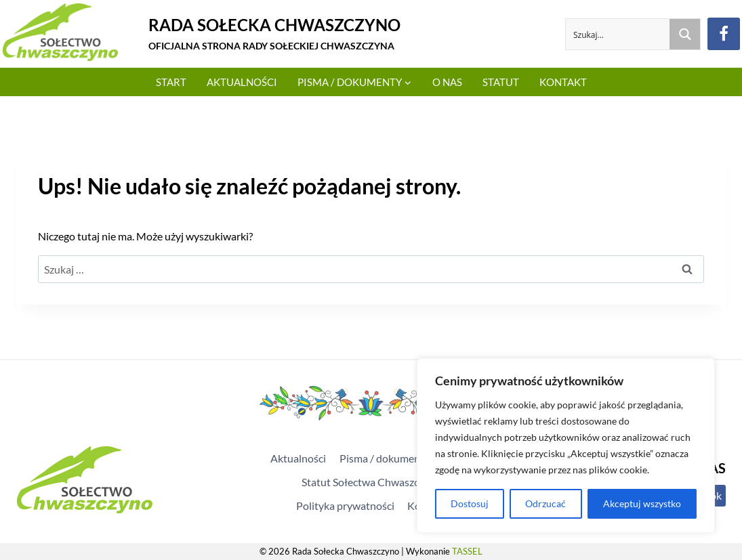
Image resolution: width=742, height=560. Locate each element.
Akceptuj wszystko (642, 503)
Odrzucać (545, 503)
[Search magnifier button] (685, 34)
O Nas (447, 82)
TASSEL (467, 551)
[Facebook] (724, 34)
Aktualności (242, 82)
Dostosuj (470, 503)
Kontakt (563, 82)
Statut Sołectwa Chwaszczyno (371, 482)
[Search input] (618, 34)
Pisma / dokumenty (385, 458)
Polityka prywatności (345, 505)
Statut (501, 82)
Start (171, 82)
